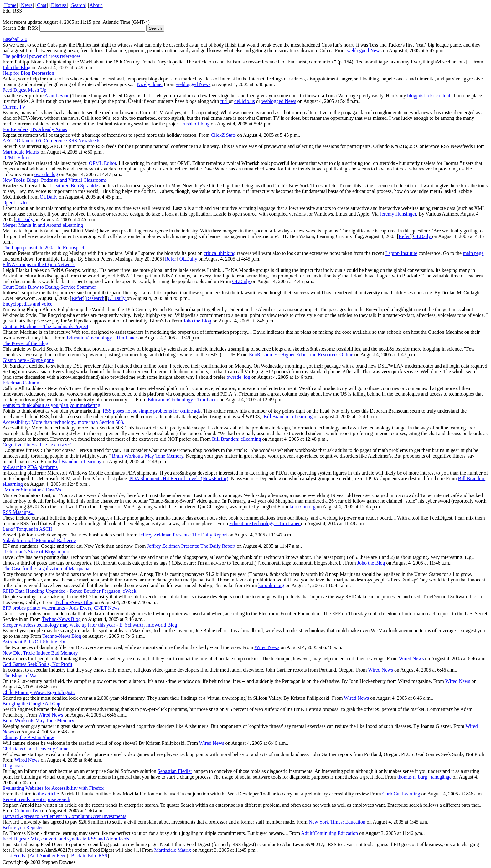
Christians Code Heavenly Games (36, 749)
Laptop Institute (401, 253)
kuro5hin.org (303, 507)
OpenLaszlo (15, 203)
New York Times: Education (337, 822)
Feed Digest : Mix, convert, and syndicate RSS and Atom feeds (66, 839)
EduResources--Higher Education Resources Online (301, 355)
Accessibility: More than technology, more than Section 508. (63, 422)
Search (78, 5)
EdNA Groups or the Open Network (39, 264)
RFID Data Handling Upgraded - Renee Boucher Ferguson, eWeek (69, 591)
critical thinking (220, 253)
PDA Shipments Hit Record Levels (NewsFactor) (179, 478)
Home (10, 5)
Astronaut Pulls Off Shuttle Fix (34, 642)
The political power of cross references (41, 56)
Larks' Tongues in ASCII (27, 529)
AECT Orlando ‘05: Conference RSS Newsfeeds (51, 141)
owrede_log (46, 174)
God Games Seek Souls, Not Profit (37, 664)
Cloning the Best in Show (28, 737)
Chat (42, 5)
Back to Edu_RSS (89, 856)
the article (48, 794)
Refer (404, 236)
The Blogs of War (20, 675)
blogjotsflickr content (429, 96)
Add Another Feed (48, 856)
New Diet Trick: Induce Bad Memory (40, 653)
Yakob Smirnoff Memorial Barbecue (39, 540)
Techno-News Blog (74, 602)
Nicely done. (150, 84)
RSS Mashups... (18, 512)
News (27, 5)
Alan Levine (57, 96)
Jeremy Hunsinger (398, 214)
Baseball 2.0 (15, 39)
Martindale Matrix (21, 152)
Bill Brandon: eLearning (288, 416)
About (96, 5)
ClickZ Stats (223, 135)
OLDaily (49, 197)
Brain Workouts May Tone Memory (148, 456)
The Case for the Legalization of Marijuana (46, 569)
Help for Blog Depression (28, 73)
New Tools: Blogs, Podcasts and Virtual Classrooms (55, 180)
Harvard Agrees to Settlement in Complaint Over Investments (64, 816)
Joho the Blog (16, 67)
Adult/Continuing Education (329, 833)
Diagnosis (13, 766)
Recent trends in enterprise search (36, 799)
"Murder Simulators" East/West (34, 490)
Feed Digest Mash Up (24, 90)
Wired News (267, 647)
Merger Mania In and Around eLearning (43, 225)
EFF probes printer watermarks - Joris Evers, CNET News (61, 608)
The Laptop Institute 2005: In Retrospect (43, 248)
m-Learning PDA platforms (30, 467)
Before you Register (23, 827)
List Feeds (14, 856)
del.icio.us (245, 101)
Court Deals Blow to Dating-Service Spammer (49, 287)
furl (224, 101)
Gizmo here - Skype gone (28, 360)
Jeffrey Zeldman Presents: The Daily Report (183, 535)
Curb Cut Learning (401, 794)
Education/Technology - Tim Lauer (103, 338)
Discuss (59, 5)
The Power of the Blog (25, 343)
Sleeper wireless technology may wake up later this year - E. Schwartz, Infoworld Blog (90, 625)
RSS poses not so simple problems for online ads (152, 411)
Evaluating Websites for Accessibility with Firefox (53, 788)
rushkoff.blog (196, 124)
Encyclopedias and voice (27, 304)
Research (95, 298)
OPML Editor (16, 157)
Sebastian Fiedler (175, 771)
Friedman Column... (23, 383)
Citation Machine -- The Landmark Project (45, 326)
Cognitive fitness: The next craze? (37, 445)
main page (473, 253)
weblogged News (364, 51)
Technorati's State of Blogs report (36, 552)
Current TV (14, 107)
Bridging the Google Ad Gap (31, 704)
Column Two (28, 811)
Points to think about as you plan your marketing (51, 405)
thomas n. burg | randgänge (424, 777)
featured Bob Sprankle (75, 186)
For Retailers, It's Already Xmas (35, 129)
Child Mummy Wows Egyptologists (39, 692)
